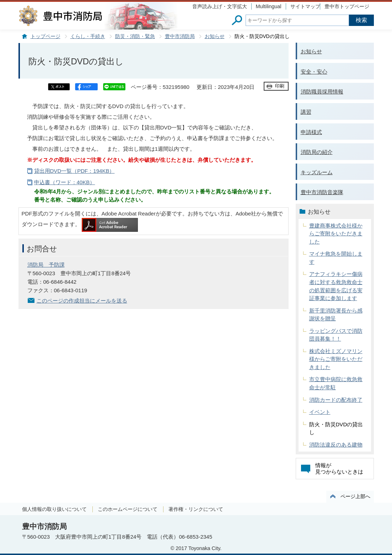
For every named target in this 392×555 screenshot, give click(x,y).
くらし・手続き (88, 36)
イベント (320, 412)
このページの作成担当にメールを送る (82, 301)
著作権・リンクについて (196, 509)
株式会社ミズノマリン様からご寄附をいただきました (336, 359)
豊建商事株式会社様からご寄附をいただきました (336, 234)
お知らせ (215, 36)
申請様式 (311, 132)
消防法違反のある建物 (336, 445)
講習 (306, 112)
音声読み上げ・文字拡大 (220, 6)
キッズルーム (317, 172)
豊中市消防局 (180, 36)
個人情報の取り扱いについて (54, 509)
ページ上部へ (355, 496)
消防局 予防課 (46, 265)
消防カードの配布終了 (336, 400)
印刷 (280, 86)
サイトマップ (305, 6)
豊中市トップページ (347, 6)
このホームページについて (128, 509)
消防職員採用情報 (322, 92)
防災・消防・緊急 (135, 36)
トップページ (45, 36)
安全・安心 (314, 72)
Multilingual (269, 6)
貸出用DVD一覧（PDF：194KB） (74, 171)
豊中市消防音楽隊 (322, 192)
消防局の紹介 (317, 152)
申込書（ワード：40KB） (65, 182)
